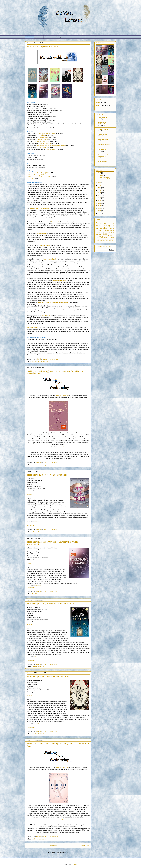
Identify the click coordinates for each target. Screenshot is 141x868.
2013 (100, 213)
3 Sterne (100, 230)
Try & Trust (43, 147)
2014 (100, 211)
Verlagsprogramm (101, 236)
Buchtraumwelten (103, 139)
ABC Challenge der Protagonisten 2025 (39, 177)
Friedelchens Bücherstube (102, 123)
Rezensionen (49, 37)
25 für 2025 (30, 179)
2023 (100, 188)
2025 (100, 183)
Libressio (111, 241)
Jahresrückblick (100, 239)
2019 (100, 198)
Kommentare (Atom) (62, 852)
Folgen (98, 103)
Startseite (30, 37)
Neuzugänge (110, 230)
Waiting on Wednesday (39, 465)
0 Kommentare (53, 359)
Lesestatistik (36, 361)
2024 (100, 185)
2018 (100, 201)
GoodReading (102, 150)
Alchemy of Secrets (45, 144)
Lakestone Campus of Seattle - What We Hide (52, 145)
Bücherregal (102, 241)
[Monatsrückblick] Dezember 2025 (42, 46)
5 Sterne (111, 228)
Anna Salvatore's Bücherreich (103, 156)
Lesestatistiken (70, 37)
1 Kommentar (53, 664)
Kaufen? (29, 494)
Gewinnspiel (104, 237)
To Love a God (41, 136)
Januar (102, 175)
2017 (100, 203)
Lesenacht (112, 239)
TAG (97, 237)
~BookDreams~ (103, 134)
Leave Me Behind (43, 140)
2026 (100, 173)
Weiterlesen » (31, 525)
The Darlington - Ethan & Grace (46, 134)
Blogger (74, 864)
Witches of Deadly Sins (41, 142)
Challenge (112, 238)
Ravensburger (38, 585)
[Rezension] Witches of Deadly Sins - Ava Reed (48, 676)
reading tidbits (102, 162)
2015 (100, 208)
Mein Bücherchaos (104, 145)
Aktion (106, 239)
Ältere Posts (85, 846)
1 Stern (98, 241)
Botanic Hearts (44, 138)
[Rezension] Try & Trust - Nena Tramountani (47, 475)
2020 (100, 195)
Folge (98, 106)
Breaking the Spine (62, 395)
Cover (107, 241)
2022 (100, 190)
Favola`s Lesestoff (104, 129)
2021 (100, 193)
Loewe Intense (63, 447)
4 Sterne (34, 532)
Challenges (59, 37)
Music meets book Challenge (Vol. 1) (38, 173)
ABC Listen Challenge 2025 (35, 175)
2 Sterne (111, 236)
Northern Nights (51, 149)
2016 (100, 206)
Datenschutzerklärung (93, 37)
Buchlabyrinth (102, 117)
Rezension (41, 532)
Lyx (63, 819)
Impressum (81, 37)
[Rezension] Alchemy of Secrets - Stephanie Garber (50, 604)
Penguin (37, 522)
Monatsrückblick (45, 361)
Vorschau (111, 232)
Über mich (39, 37)
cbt (36, 656)
